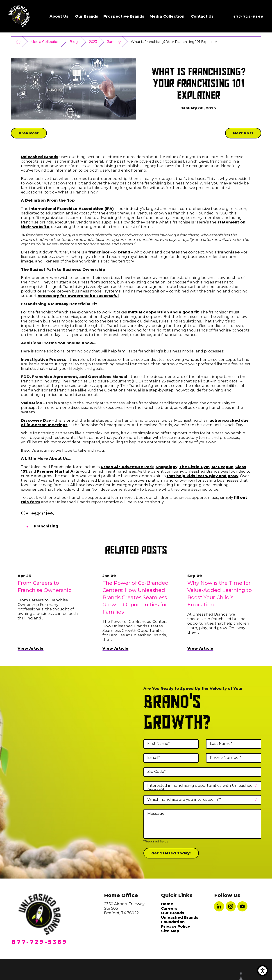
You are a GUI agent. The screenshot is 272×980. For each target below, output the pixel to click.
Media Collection (167, 16)
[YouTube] (242, 906)
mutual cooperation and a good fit (163, 312)
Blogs (74, 42)
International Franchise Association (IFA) (71, 209)
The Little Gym (194, 467)
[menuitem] (59, 16)
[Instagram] (231, 906)
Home (167, 904)
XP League (222, 467)
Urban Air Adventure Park (127, 467)
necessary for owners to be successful (78, 296)
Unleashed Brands (40, 157)
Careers (169, 908)
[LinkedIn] (219, 906)
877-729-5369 (249, 16)
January (114, 42)
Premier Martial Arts (58, 471)
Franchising (46, 526)
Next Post (243, 133)
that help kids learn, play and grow (203, 476)
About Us (59, 16)
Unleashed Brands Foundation (180, 920)
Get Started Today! (171, 853)
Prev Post (29, 133)
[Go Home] (18, 42)
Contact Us (202, 16)
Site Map (170, 931)
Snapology (167, 467)
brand (124, 252)
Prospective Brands (124, 16)
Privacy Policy (176, 926)
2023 (93, 42)
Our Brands (87, 16)
